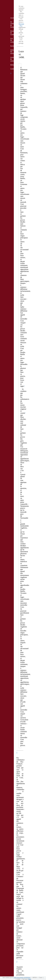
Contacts (13, 69)
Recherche (14, 46)
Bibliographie (15, 65)
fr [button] (11, 73)
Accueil (13, 18)
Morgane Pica (21, 25)
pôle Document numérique (22, 978)
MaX (30, 979)
